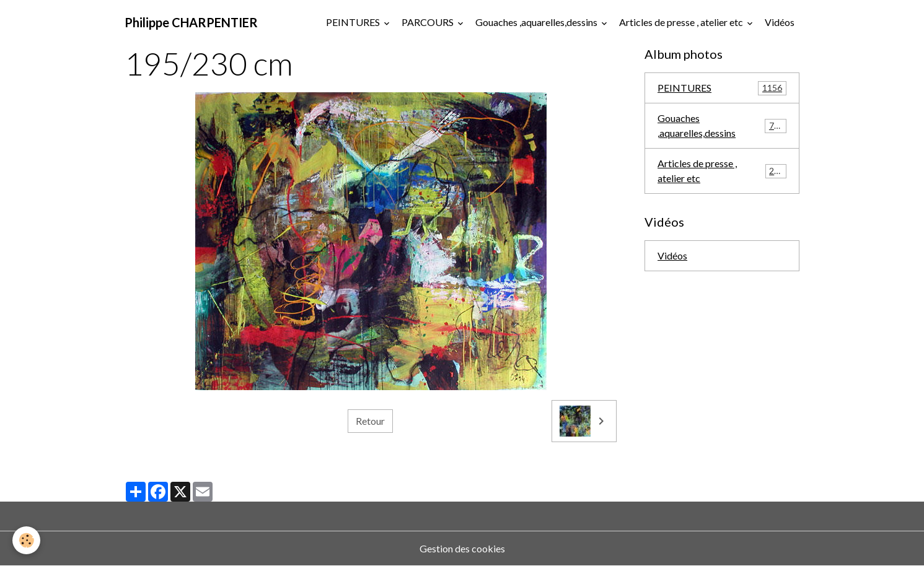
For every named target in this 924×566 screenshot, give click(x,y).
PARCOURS (429, 22)
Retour (370, 421)
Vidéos (780, 22)
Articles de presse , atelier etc (682, 22)
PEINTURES (354, 22)
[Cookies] (26, 540)
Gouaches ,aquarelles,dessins (537, 22)
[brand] (191, 22)
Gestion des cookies (462, 548)
